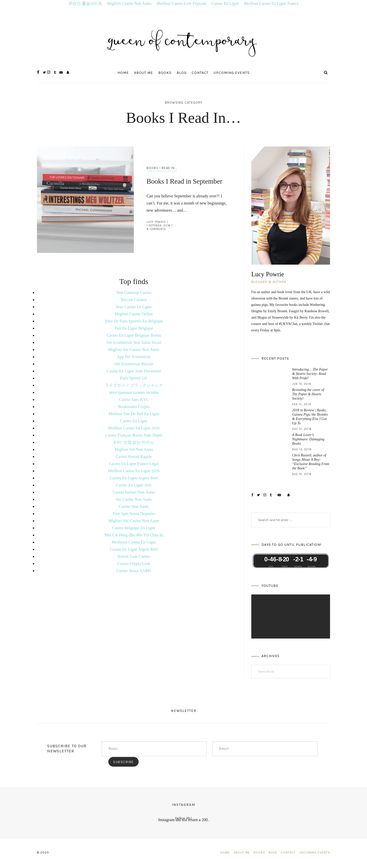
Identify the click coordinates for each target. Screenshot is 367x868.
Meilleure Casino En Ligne (134, 542)
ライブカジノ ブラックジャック (134, 385)
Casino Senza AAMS (134, 571)
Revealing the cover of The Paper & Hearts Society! (308, 394)
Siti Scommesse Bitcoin (134, 364)
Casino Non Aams (134, 506)
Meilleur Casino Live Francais (182, 3)
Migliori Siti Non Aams (134, 449)
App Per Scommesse (134, 357)
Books (165, 73)
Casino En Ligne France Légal (134, 464)
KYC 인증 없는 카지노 (134, 442)
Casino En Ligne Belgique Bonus (134, 335)
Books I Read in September (184, 181)
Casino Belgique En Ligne (134, 528)
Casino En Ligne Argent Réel (134, 478)
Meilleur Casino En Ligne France (271, 3)
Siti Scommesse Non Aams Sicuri (134, 342)
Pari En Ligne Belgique (134, 328)
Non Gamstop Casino (134, 293)
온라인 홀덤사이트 (85, 3)
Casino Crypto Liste (134, 564)
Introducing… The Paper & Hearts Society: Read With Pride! (310, 374)
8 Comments (156, 229)
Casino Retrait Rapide (134, 457)
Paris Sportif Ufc (134, 378)
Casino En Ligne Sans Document (134, 371)
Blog (182, 73)
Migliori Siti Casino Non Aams (134, 350)
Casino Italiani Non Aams (134, 492)
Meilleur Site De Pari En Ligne (134, 414)
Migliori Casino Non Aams (129, 3)
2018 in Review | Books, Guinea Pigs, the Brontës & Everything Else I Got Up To (310, 417)
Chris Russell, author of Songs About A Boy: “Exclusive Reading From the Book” (311, 462)
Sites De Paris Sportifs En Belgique (134, 321)
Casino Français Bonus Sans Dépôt (134, 435)
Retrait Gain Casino (134, 556)
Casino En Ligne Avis (134, 485)
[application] (291, 617)
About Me (144, 73)
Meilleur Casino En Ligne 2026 (134, 428)
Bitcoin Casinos (134, 300)
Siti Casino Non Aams (134, 499)
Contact (200, 73)
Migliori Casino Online (134, 314)
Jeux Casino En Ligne (134, 307)
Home (123, 73)
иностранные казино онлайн (134, 392)
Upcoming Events (232, 73)
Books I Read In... (162, 168)
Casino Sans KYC (134, 399)
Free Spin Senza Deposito (134, 514)
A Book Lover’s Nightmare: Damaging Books (308, 439)
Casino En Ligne (225, 3)
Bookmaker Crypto (134, 407)
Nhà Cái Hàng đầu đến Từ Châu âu (134, 535)
